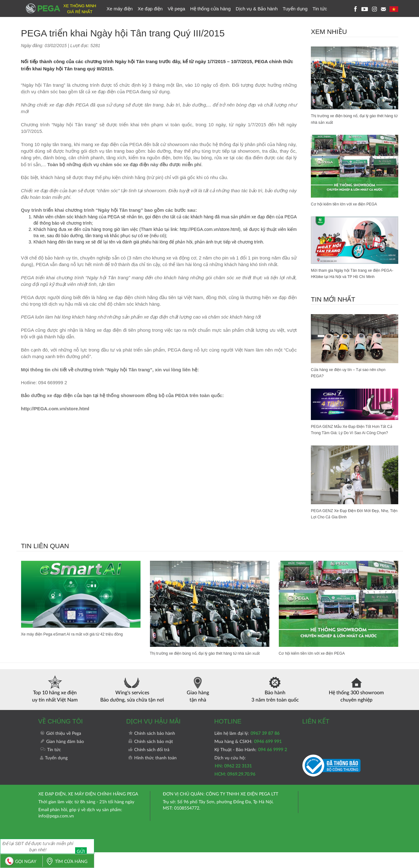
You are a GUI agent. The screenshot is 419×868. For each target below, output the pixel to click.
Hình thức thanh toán (152, 774)
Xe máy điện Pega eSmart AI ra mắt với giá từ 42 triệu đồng (80, 643)
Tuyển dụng (295, 9)
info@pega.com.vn (56, 832)
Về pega (176, 9)
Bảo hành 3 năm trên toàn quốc (275, 705)
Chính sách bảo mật (150, 757)
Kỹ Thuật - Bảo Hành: (251, 766)
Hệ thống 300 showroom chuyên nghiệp (356, 705)
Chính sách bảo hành (152, 749)
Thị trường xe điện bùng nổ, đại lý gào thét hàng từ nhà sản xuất (353, 119)
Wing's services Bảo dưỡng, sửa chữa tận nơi (132, 705)
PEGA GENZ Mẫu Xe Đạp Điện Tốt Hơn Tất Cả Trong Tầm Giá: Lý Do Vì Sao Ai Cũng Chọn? (354, 434)
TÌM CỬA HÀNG (65, 862)
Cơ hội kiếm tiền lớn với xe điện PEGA (349, 204)
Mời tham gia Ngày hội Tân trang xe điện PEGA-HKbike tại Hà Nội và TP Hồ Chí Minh (354, 274)
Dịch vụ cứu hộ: (235, 782)
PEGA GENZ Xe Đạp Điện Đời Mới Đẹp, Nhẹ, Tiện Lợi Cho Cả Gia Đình (350, 522)
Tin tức (320, 9)
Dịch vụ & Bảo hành (257, 9)
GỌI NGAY (19, 862)
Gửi (84, 846)
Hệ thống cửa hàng (210, 9)
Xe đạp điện (150, 9)
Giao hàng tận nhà (198, 705)
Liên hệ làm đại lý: (247, 749)
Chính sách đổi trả (149, 766)
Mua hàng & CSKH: (248, 757)
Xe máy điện (120, 9)
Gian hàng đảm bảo (62, 757)
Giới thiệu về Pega (61, 749)
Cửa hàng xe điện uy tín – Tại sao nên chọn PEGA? (354, 374)
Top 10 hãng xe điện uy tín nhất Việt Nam (55, 705)
